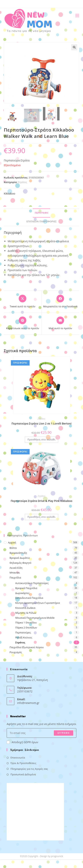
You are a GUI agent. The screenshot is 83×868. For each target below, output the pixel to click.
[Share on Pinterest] (23, 323)
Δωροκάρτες (22, 593)
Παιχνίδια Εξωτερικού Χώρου (27, 647)
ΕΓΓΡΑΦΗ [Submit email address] (64, 733)
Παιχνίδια (15, 578)
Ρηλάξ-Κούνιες (24, 637)
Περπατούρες (23, 632)
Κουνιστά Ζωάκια (25, 608)
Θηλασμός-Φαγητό (20, 563)
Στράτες (23, 182)
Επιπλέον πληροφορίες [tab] (42, 221)
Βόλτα (13, 548)
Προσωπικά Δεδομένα (23, 774)
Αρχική (12, 542)
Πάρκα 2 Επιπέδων (26, 627)
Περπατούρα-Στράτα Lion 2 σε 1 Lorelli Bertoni (41, 423)
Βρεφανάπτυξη (18, 553)
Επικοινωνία (18, 758)
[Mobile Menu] (76, 15)
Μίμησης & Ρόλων (26, 613)
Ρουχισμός (16, 652)
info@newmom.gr (28, 703)
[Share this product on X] (23, 302)
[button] (74, 47)
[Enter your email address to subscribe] (41, 733)
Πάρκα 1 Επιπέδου (26, 623)
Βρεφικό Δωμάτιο (20, 558)
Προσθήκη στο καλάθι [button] (41, 440)
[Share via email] (60, 323)
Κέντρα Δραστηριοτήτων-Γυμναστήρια (37, 603)
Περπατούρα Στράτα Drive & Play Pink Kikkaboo (41, 501)
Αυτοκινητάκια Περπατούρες (32, 583)
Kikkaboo (10, 193)
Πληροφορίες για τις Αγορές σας (29, 769)
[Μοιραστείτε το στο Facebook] (60, 302)
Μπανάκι (15, 573)
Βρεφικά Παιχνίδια (26, 588)
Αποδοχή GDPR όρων (22, 742)
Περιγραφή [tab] (41, 213)
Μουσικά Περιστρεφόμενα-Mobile (35, 618)
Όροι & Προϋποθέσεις (23, 763)
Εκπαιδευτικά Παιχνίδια (29, 598)
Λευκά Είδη (16, 568)
